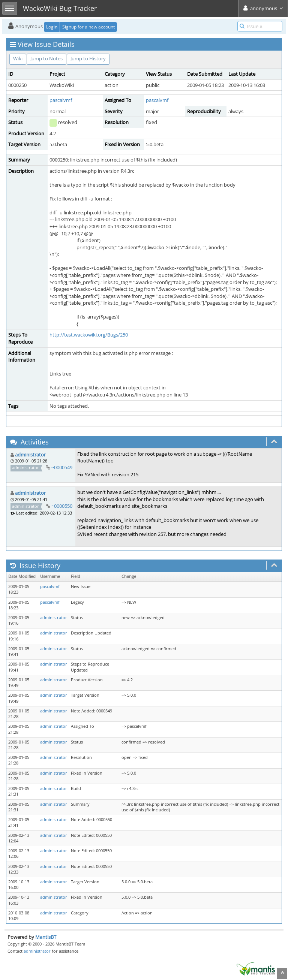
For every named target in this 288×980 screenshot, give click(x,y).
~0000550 (62, 506)
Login (52, 27)
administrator (30, 455)
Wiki (18, 58)
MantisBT (46, 937)
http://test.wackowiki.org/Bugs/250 (89, 335)
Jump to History (88, 58)
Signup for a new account (88, 27)
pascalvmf (61, 100)
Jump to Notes (46, 58)
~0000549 (62, 467)
